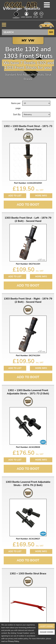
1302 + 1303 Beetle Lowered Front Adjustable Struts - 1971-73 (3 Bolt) (28, 392)
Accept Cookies (47, 626)
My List (36, 17)
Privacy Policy (14, 641)
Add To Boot (28, 205)
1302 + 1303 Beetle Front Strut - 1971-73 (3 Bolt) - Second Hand (28, 128)
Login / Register (26, 17)
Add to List (15, 196)
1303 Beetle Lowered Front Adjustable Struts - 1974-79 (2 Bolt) (28, 484)
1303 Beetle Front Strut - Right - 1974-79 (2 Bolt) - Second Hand (28, 300)
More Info (41, 196)
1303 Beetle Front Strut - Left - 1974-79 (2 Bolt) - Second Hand (28, 219)
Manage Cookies (47, 632)
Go (51, 32)
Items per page (16, 106)
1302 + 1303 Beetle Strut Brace (28, 574)
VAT (42, 17)
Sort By (17, 114)
